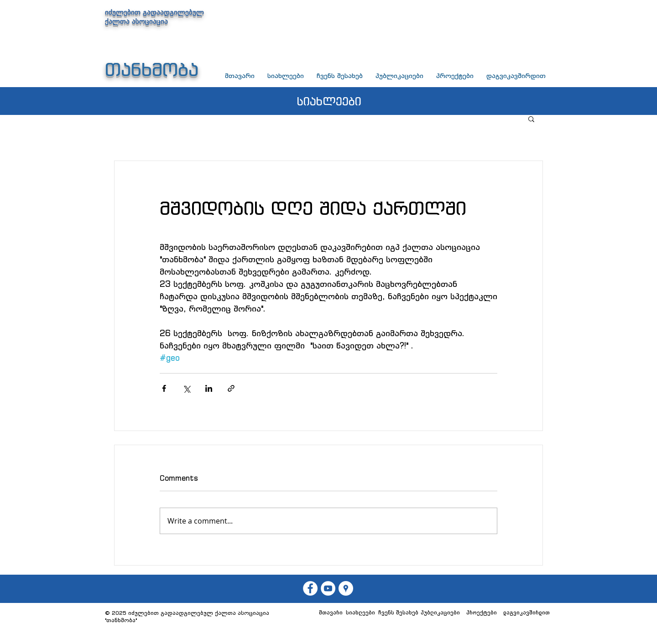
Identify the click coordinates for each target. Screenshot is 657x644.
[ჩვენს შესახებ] (398, 613)
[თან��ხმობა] (310, 588)
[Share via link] (231, 388)
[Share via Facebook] (164, 388)
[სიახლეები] (360, 613)
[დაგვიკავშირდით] (527, 613)
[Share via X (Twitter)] (186, 388)
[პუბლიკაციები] (440, 613)
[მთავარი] (331, 613)
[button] (531, 119)
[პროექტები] (481, 613)
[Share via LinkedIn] (209, 388)
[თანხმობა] (328, 588)
